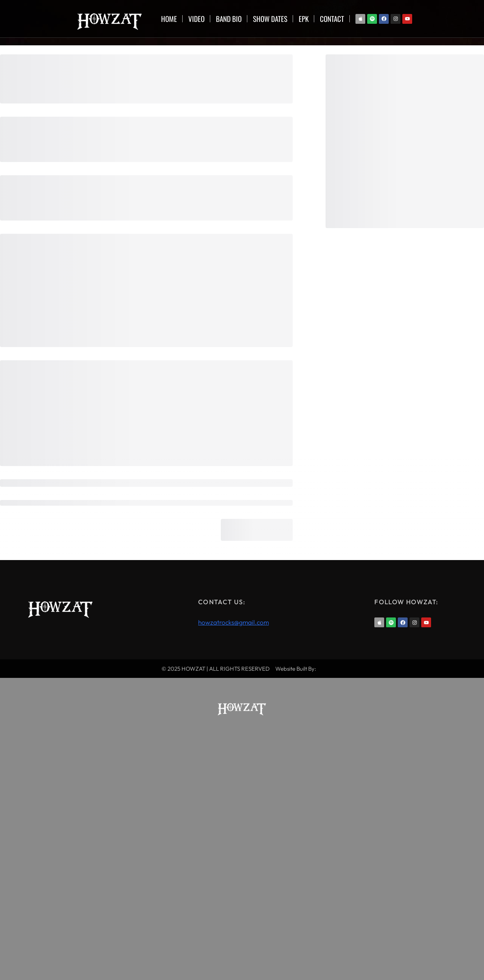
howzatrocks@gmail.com (233, 622)
